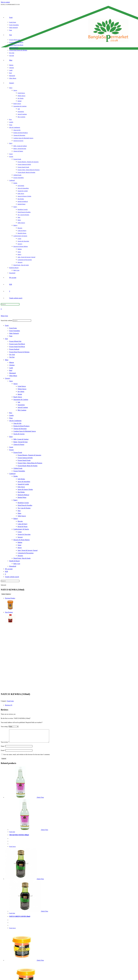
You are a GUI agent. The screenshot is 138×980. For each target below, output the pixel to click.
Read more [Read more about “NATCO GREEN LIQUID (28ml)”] (13, 931)
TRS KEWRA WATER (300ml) (19, 837)
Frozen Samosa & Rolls (25, 458)
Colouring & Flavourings (26, 553)
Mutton (12, 362)
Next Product (9, 612)
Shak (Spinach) (14, 333)
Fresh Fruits (13, 328)
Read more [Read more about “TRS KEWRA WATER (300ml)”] (13, 849)
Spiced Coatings (23, 407)
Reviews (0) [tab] (9, 705)
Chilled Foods (18, 468)
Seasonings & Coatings (21, 400)
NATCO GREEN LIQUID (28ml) (20, 919)
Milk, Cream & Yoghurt (21, 439)
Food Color (10, 701)
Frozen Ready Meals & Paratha (27, 466)
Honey (20, 548)
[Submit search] (21, 581)
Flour (11, 418)
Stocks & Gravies (19, 434)
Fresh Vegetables (15, 331)
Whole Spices (22, 389)
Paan (11, 336)
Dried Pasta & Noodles (25, 505)
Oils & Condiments (15, 421)
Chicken (12, 365)
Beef (11, 370)
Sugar (19, 545)
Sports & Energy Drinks (25, 489)
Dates (19, 513)
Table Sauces (22, 516)
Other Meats (13, 376)
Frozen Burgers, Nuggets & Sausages (29, 455)
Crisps (20, 532)
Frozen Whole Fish (15, 341)
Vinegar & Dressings (20, 429)
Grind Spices (22, 386)
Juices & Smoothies (24, 482)
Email (3, 753)
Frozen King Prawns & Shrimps (19, 352)
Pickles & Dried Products (21, 426)
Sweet (11, 447)
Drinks (16, 476)
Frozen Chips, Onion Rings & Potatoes (30, 463)
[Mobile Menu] (4, 316)
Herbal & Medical (23, 495)
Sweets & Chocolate (24, 534)
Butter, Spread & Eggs (21, 442)
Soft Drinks (21, 479)
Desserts (20, 556)
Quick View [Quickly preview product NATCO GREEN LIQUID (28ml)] (40, 881)
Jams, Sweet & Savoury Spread (28, 550)
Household (13, 566)
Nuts (19, 511)
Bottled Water (22, 497)
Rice (11, 413)
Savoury (20, 537)
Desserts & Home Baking (22, 540)
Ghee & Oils (17, 423)
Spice (11, 381)
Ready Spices (18, 397)
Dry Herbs (21, 392)
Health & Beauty (15, 561)
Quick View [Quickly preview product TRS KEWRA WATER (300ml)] (40, 800)
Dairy (11, 437)
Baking (20, 542)
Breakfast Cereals (23, 503)
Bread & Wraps (23, 527)
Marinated (12, 373)
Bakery (16, 519)
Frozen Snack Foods (24, 460)
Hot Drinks (21, 492)
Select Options (6, 594)
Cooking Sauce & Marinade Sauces (25, 431)
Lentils (11, 415)
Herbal (20, 394)
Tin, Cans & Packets (24, 508)
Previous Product (10, 598)
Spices (15, 384)
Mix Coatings (22, 410)
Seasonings (21, 405)
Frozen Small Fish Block (17, 347)
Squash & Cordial (23, 484)
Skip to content (5, 2)
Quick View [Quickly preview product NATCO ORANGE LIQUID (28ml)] (40, 963)
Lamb (11, 368)
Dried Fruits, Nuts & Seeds (22, 558)
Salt (19, 402)
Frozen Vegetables (19, 471)
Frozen (11, 450)
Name (3, 749)
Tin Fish (12, 357)
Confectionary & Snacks (21, 529)
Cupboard (12, 474)
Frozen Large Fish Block (17, 344)
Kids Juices (21, 487)
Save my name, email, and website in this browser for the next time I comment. (27, 757)
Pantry (15, 500)
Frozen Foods (18, 452)
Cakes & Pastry (23, 524)
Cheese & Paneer (19, 444)
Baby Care (17, 564)
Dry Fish (12, 355)
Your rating (5, 727)
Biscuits (20, 521)
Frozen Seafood (14, 349)
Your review (5, 745)
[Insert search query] (10, 304)
